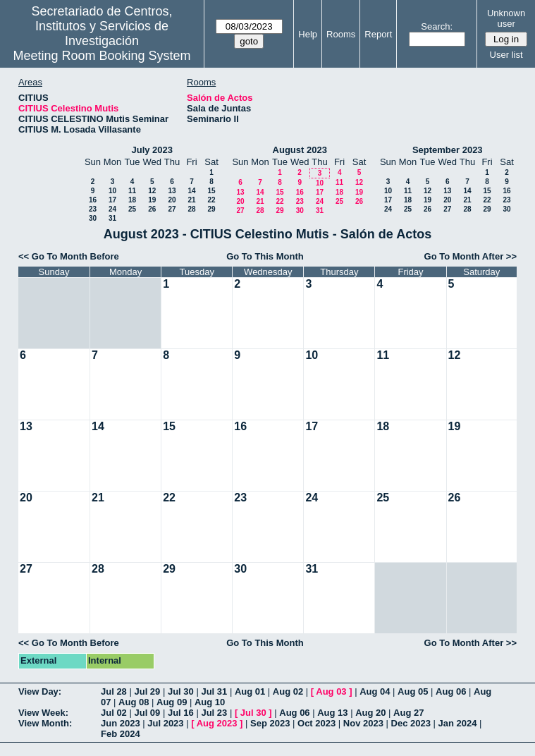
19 (152, 200)
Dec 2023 (411, 723)
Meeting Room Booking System (102, 56)
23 (93, 209)
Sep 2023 (270, 723)
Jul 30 (181, 691)
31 (112, 218)
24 (112, 209)
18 (132, 200)
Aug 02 (288, 691)
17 (112, 200)
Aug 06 (451, 691)
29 (211, 209)
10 (112, 191)
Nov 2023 (363, 723)
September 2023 (448, 150)
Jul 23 (214, 713)
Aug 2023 (217, 723)
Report (378, 34)
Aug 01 (250, 691)
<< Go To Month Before (69, 256)
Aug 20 (370, 713)
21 (191, 200)
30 (93, 218)
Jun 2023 (121, 723)
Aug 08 (134, 702)
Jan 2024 (458, 723)
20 (172, 200)
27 (172, 209)
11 (132, 191)
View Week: (43, 713)
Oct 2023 (316, 723)
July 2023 (152, 150)
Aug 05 (413, 691)
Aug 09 (172, 702)
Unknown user (506, 18)
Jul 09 (147, 713)
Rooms (341, 34)
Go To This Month (265, 256)
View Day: (40, 691)
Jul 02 (114, 713)
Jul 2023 (165, 723)
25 (132, 209)
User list (506, 55)
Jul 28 (114, 691)
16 (93, 200)
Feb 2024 (121, 734)
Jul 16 (181, 713)
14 (191, 191)
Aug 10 (210, 702)
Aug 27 (408, 713)
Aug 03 (331, 691)
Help (308, 34)
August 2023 (300, 150)
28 (191, 209)
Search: (437, 26)
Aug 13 (332, 713)
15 (211, 191)
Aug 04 (375, 691)
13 (172, 191)
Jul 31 (214, 691)
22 (211, 200)
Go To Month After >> (471, 256)
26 (152, 209)
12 (152, 191)
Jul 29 (147, 691)
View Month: (45, 723)
